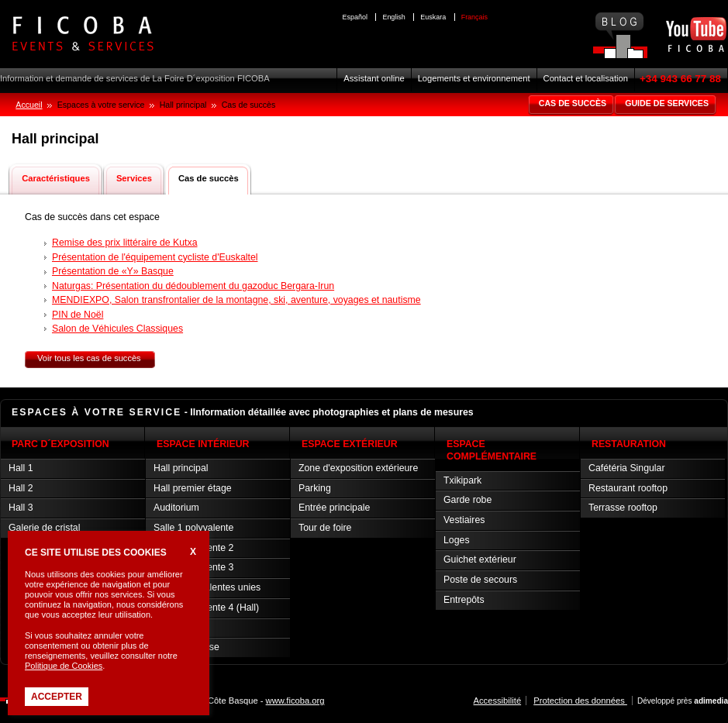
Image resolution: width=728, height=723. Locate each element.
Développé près (683, 701)
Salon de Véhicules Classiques (117, 329)
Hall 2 (21, 488)
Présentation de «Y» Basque (113, 271)
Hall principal (181, 468)
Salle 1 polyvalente (193, 528)
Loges (457, 540)
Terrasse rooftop (623, 508)
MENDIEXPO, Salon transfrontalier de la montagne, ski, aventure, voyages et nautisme (236, 300)
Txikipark (462, 480)
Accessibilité (498, 701)
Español (355, 17)
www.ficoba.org (295, 701)
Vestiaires (464, 520)
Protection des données (580, 701)
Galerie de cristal (44, 528)
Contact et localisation (586, 78)
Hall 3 (21, 508)
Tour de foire (325, 528)
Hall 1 (21, 468)
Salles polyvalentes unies (207, 587)
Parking (315, 488)
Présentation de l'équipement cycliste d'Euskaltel (155, 257)
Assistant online (374, 78)
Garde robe (468, 500)
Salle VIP (173, 628)
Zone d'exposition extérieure (358, 468)
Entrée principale (334, 508)
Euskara (433, 17)
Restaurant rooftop (628, 488)
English (393, 17)
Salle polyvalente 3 (193, 567)
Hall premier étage (193, 488)
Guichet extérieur (480, 559)
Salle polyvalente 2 (193, 548)
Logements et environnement (474, 78)
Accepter (57, 697)
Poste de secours (480, 580)
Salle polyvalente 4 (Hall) (206, 608)
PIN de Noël (78, 315)
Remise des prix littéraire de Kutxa (125, 243)
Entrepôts (464, 600)
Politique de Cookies (64, 666)
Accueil (29, 105)
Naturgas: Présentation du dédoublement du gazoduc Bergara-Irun (193, 286)
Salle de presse (186, 647)
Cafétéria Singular (627, 468)
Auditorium (176, 508)
